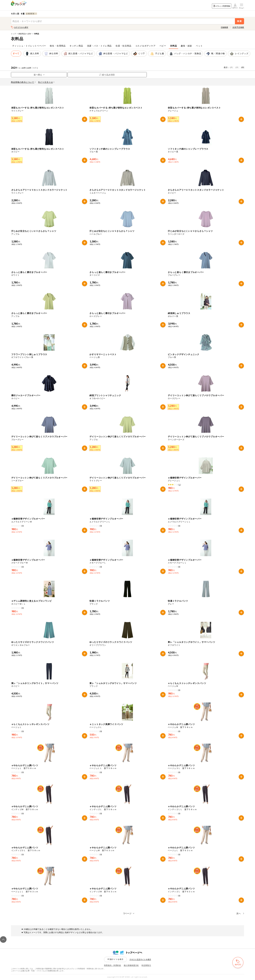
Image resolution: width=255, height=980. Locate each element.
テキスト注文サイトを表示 (140, 959)
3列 (243, 67)
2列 (237, 67)
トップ (13, 34)
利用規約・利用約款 (113, 965)
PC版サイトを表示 (116, 959)
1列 (231, 67)
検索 (240, 21)
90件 (35, 68)
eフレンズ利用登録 (222, 6)
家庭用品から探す (25, 34)
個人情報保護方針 (131, 965)
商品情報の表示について (23, 82)
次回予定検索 (238, 27)
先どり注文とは (46, 82)
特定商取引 (146, 965)
